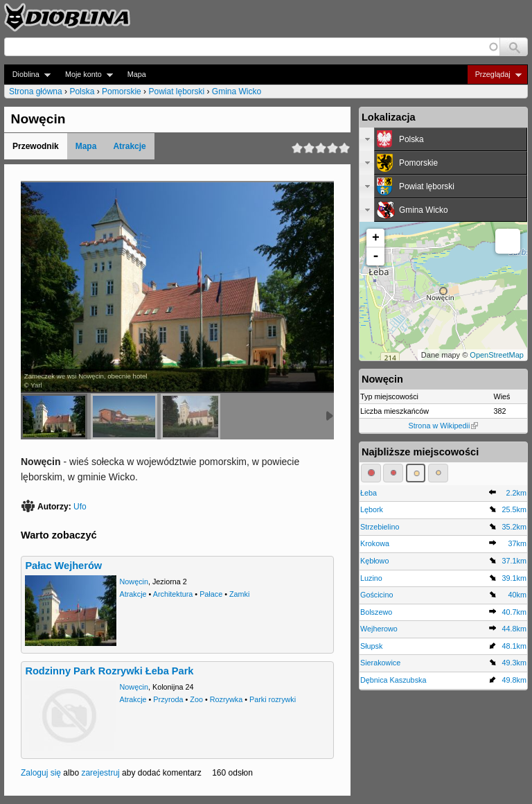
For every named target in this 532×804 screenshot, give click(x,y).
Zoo (196, 699)
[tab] (443, 139)
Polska (82, 91)
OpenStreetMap (497, 355)
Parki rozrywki (273, 699)
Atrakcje (129, 146)
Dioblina (27, 75)
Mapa (137, 74)
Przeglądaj (494, 75)
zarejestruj (100, 773)
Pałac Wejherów (63, 566)
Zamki (239, 594)
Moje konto (85, 75)
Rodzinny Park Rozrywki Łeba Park (109, 671)
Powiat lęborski (176, 91)
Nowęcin (134, 582)
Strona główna (36, 91)
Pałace (211, 594)
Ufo (80, 507)
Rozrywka (226, 699)
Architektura (173, 594)
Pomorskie (122, 91)
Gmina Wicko (237, 91)
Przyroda (168, 699)
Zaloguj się (41, 773)
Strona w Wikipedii (444, 426)
